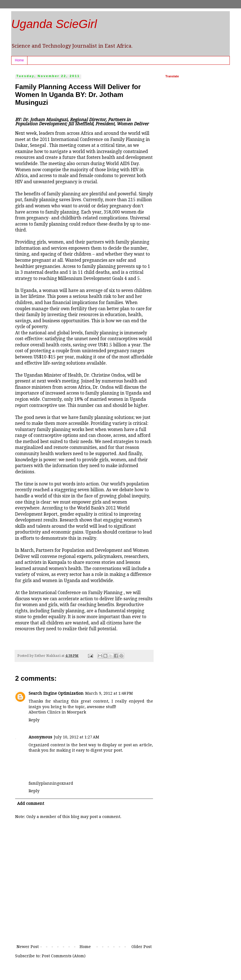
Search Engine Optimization (56, 693)
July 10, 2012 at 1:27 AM (77, 737)
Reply (34, 720)
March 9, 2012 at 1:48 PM (109, 693)
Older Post (142, 947)
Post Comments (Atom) (64, 956)
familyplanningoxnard (51, 783)
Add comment (31, 803)
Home (19, 60)
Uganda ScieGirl (54, 24)
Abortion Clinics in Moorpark (57, 712)
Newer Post (28, 947)
